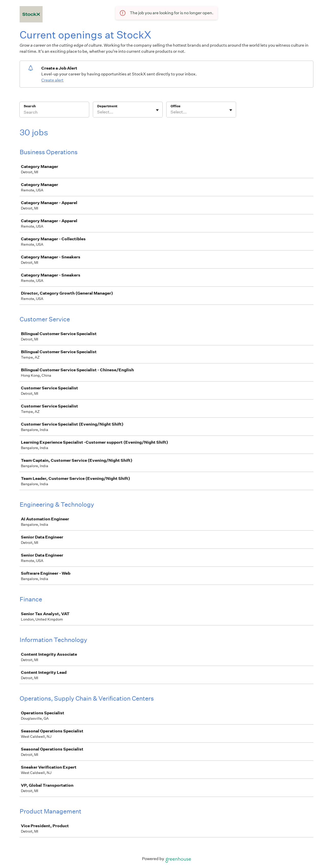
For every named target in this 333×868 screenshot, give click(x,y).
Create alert (52, 80)
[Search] (54, 113)
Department (107, 106)
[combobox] (98, 112)
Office (176, 106)
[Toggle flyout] (157, 110)
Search (30, 106)
